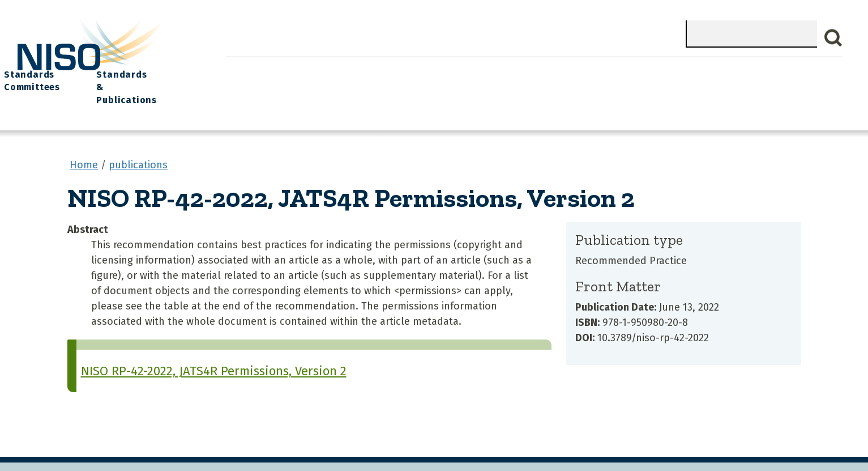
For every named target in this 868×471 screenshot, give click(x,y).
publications (138, 141)
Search (833, 38)
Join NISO (392, 68)
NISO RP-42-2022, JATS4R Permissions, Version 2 (214, 347)
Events (515, 68)
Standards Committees (649, 75)
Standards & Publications (768, 75)
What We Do (317, 68)
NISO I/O (576, 68)
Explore (456, 68)
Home (251, 68)
